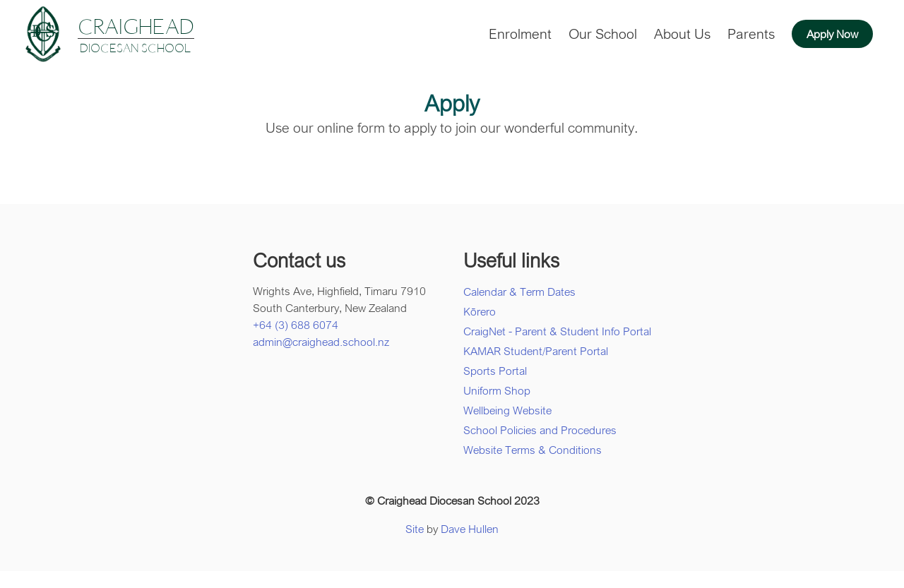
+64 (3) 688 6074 (296, 325)
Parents (751, 34)
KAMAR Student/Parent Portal (536, 351)
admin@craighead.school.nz (321, 342)
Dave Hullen (470, 529)
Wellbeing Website (507, 410)
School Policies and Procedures (540, 430)
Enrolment (520, 34)
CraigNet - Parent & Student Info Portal (557, 331)
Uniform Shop (497, 390)
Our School (603, 34)
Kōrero (480, 311)
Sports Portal (495, 371)
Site (415, 529)
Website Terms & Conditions (533, 450)
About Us (682, 34)
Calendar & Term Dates (519, 292)
